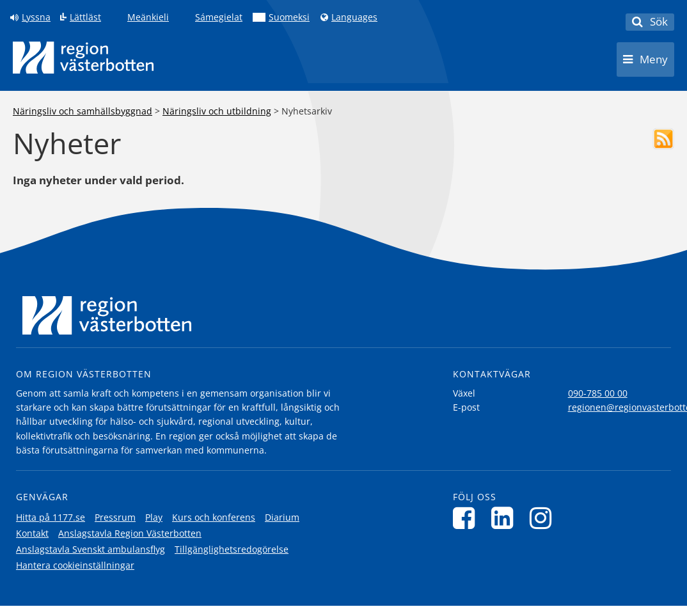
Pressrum (115, 517)
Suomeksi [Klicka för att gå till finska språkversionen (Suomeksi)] (289, 17)
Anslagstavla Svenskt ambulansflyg (91, 549)
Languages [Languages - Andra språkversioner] (354, 17)
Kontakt (32, 533)
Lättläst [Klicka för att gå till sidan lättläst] (85, 17)
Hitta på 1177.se (51, 517)
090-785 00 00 (598, 393)
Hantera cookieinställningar (75, 565)
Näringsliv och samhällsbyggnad (83, 111)
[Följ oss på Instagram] (544, 518)
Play (154, 517)
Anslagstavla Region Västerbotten (130, 533)
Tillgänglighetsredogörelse (232, 549)
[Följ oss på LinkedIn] (506, 518)
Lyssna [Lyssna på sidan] (36, 17)
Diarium (282, 517)
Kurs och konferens (214, 517)
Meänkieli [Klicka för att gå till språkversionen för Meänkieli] (148, 17)
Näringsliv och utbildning (217, 111)
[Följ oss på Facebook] (467, 518)
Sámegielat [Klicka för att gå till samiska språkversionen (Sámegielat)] (219, 17)
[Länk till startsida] (83, 58)
